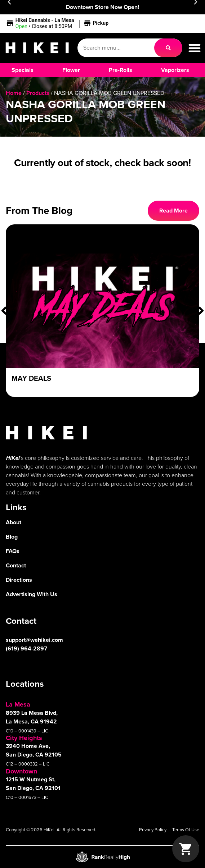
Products (38, 93)
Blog (12, 537)
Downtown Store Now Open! (102, 7)
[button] (58, 23)
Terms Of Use (186, 830)
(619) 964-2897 (26, 648)
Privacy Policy (153, 830)
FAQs (13, 551)
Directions (19, 580)
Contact (16, 565)
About (14, 522)
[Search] (168, 48)
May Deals (31, 378)
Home (14, 93)
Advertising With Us (32, 594)
